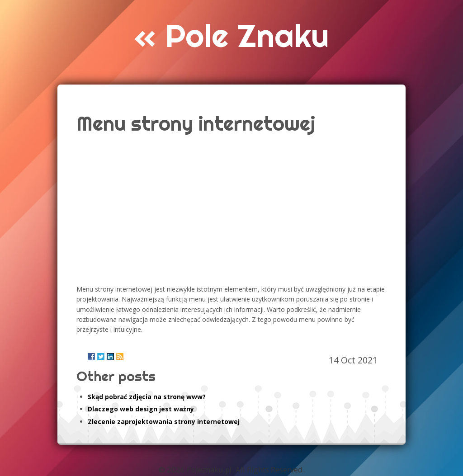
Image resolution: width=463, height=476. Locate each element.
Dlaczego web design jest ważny (141, 409)
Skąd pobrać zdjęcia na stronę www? (147, 397)
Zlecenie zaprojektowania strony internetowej (164, 422)
